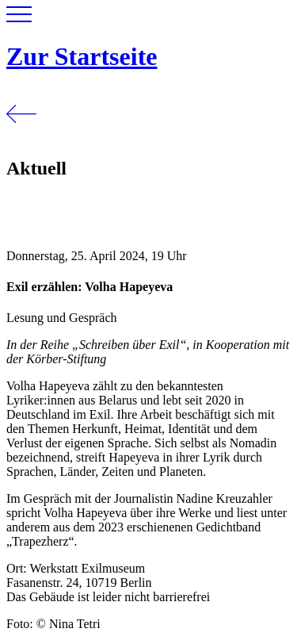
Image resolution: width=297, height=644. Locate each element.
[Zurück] (21, 134)
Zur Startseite (82, 56)
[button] (19, 18)
